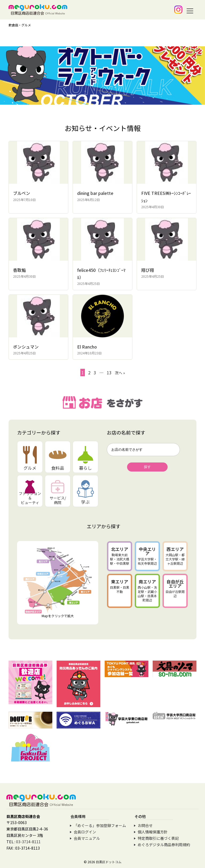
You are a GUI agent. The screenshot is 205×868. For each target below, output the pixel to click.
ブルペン (22, 193)
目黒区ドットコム (109, 861)
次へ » (120, 372)
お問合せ (145, 825)
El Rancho (87, 346)
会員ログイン (85, 832)
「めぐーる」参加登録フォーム (100, 825)
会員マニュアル (87, 838)
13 (109, 372)
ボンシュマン (26, 346)
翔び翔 (148, 270)
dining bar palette (95, 193)
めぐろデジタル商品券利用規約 (164, 844)
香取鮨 (19, 270)
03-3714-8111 (28, 841)
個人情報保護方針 (153, 832)
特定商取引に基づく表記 (158, 838)
